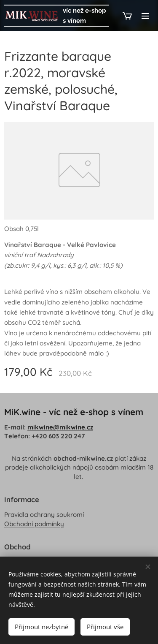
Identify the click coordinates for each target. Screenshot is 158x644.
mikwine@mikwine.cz (60, 427)
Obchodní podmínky (34, 524)
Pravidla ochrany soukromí (44, 515)
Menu (145, 16)
